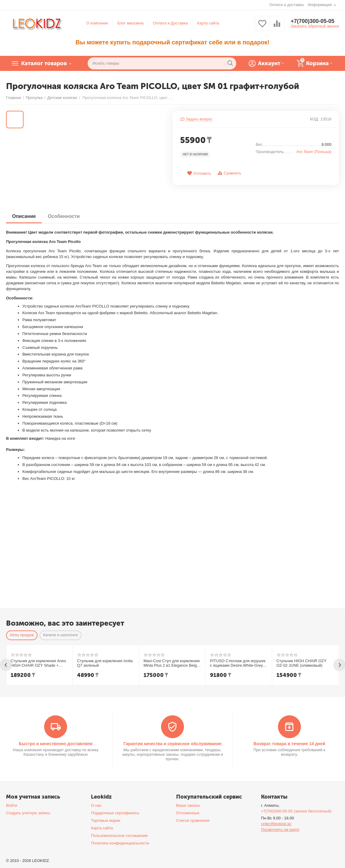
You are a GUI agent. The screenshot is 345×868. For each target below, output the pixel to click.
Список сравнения (193, 820)
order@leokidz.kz (276, 824)
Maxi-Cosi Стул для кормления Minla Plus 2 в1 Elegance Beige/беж (172, 663)
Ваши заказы (188, 805)
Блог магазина (130, 23)
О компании (97, 23)
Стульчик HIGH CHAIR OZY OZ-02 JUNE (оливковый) (301, 663)
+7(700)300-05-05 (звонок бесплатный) (296, 811)
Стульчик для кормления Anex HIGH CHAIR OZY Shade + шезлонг (38, 663)
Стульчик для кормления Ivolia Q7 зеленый (105, 663)
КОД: (314, 119)
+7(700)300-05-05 (313, 21)
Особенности (64, 216)
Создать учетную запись (28, 813)
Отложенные (188, 813)
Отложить (199, 173)
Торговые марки (106, 820)
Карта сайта (208, 23)
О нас (96, 805)
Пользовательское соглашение (119, 836)
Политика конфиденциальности (120, 843)
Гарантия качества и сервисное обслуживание (172, 744)
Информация (320, 5)
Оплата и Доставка (170, 23)
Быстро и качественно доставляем (56, 744)
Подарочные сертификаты (115, 813)
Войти (11, 805)
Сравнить (229, 173)
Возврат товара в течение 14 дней (289, 744)
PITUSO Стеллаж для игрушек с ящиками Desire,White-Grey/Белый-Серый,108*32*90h (238, 663)
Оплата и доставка (286, 5)
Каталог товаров (44, 63)
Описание (24, 216)
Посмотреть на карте (280, 830)
